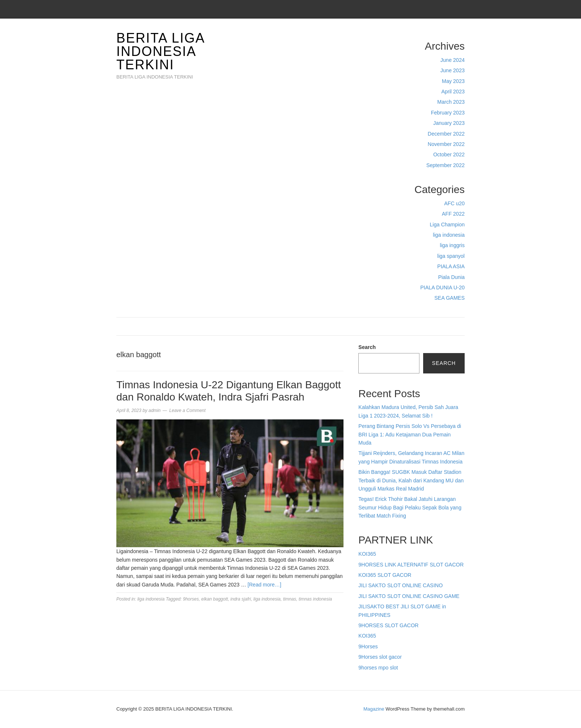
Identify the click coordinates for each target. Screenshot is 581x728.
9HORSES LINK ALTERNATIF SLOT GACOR (411, 565)
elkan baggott (215, 599)
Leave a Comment (187, 410)
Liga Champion (447, 225)
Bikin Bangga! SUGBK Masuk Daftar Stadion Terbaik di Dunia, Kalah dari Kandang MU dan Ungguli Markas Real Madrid (411, 480)
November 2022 (446, 144)
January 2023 (449, 123)
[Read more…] (264, 585)
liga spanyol (451, 256)
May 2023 (453, 81)
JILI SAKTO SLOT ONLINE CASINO (400, 585)
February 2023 (448, 113)
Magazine (374, 709)
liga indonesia (449, 235)
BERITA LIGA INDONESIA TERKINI (160, 51)
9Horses (368, 646)
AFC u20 (454, 203)
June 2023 (453, 70)
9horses (191, 599)
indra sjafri (241, 599)
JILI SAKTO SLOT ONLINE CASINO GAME (409, 596)
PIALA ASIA (451, 266)
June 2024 (453, 60)
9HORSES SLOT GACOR (388, 625)
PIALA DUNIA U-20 (442, 287)
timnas (290, 599)
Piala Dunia (451, 277)
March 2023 (451, 102)
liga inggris (452, 245)
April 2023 (453, 92)
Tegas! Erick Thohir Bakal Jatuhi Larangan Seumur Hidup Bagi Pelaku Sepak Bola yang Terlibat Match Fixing (410, 507)
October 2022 (449, 154)
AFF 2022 (453, 214)
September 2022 (445, 165)
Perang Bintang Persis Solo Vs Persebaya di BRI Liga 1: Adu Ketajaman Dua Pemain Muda (410, 434)
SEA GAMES (449, 298)
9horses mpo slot (378, 668)
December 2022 (446, 134)
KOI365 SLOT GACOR (385, 575)
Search (367, 347)
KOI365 (367, 554)
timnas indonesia (315, 599)
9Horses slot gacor (380, 657)
